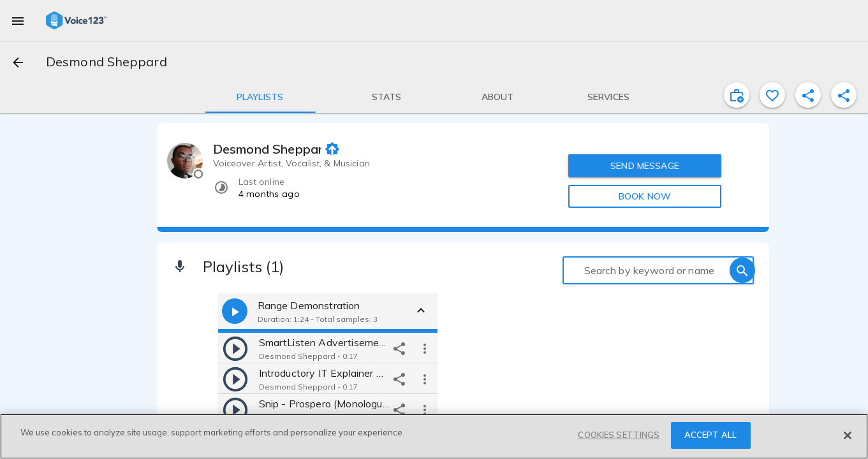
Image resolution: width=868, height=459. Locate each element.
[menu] (18, 20)
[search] (742, 270)
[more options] (425, 348)
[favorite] (772, 95)
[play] (235, 348)
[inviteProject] (737, 95)
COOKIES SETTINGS (619, 435)
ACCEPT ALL (710, 435)
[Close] (848, 435)
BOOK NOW (645, 196)
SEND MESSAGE (645, 166)
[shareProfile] (808, 95)
